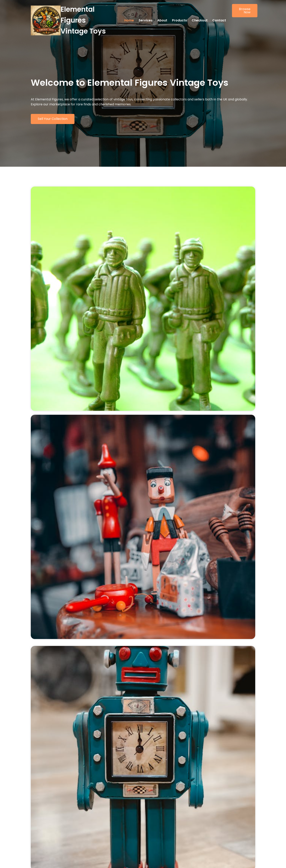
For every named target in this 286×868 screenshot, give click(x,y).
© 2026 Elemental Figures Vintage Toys (59, 861)
